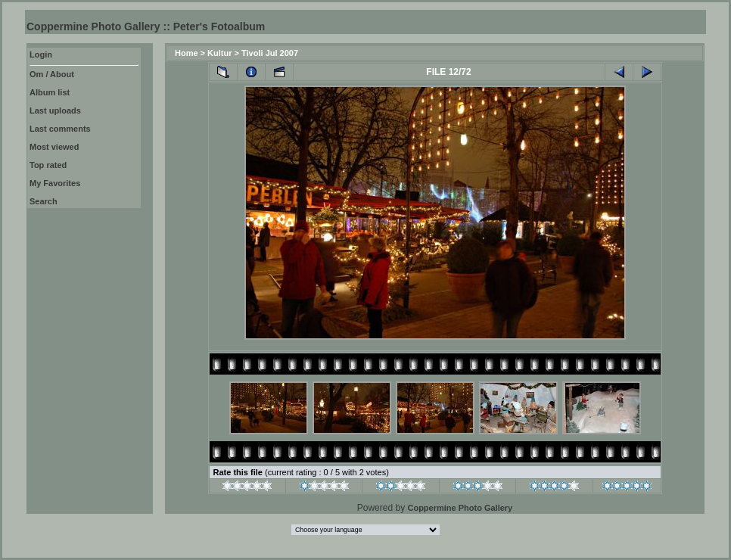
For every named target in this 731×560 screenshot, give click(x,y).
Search (44, 201)
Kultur (219, 53)
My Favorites (55, 183)
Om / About (52, 74)
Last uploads (55, 110)
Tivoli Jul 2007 (270, 53)
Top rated (48, 165)
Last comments (60, 129)
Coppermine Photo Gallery (460, 508)
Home (187, 53)
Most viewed (54, 147)
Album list (50, 92)
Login (41, 54)
